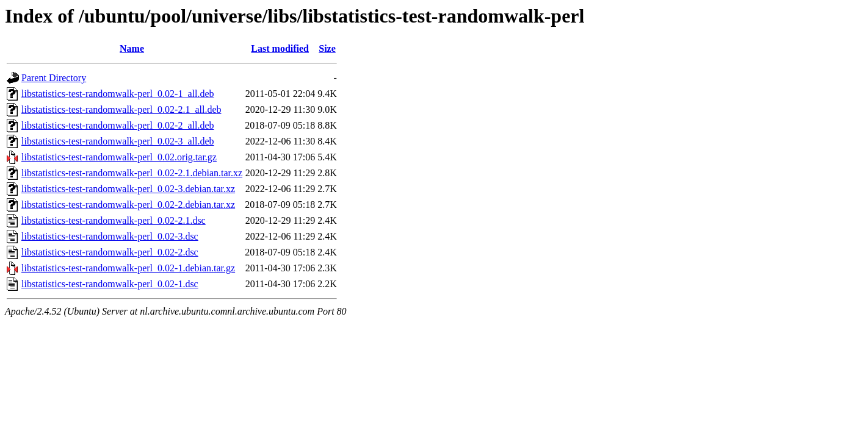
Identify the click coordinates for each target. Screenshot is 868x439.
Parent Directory (54, 78)
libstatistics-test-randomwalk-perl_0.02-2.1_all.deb (121, 109)
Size (327, 48)
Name (132, 48)
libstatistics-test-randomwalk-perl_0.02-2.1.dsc (114, 220)
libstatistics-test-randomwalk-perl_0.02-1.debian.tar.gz (128, 268)
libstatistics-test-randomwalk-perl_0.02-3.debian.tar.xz (128, 189)
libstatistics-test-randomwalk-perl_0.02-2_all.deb (118, 125)
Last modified (280, 48)
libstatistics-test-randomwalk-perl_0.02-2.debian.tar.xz (128, 205)
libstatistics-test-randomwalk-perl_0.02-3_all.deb (118, 141)
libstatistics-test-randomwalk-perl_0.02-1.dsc (110, 284)
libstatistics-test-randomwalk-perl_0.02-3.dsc (110, 236)
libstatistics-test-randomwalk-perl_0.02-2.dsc (110, 252)
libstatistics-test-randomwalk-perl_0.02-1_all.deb (118, 94)
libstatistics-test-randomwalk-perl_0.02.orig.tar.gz (119, 157)
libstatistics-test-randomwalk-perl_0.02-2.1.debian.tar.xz (132, 173)
